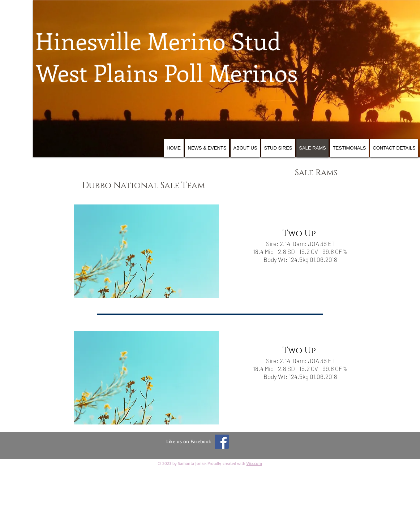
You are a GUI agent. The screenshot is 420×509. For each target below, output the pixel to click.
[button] (146, 251)
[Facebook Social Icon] (222, 442)
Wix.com (254, 463)
